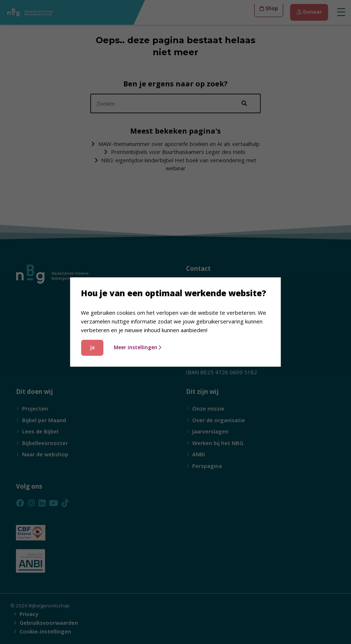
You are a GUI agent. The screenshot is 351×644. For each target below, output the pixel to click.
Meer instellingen (138, 347)
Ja (92, 347)
